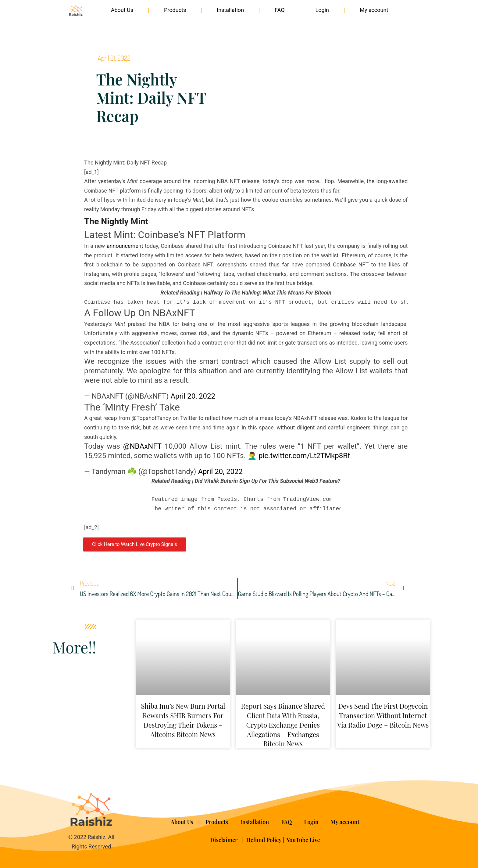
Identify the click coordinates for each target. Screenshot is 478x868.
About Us (122, 10)
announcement (125, 246)
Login (322, 10)
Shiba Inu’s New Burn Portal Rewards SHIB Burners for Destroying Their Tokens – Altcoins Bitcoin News (183, 720)
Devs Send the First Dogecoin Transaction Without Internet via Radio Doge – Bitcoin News (383, 715)
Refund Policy (264, 840)
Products (175, 10)
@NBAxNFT (142, 446)
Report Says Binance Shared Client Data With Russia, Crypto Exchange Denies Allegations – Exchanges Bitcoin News (283, 725)
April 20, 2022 (193, 396)
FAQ (280, 10)
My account (374, 10)
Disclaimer (224, 840)
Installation (230, 10)
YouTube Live (303, 840)
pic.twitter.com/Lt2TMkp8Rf (304, 456)
